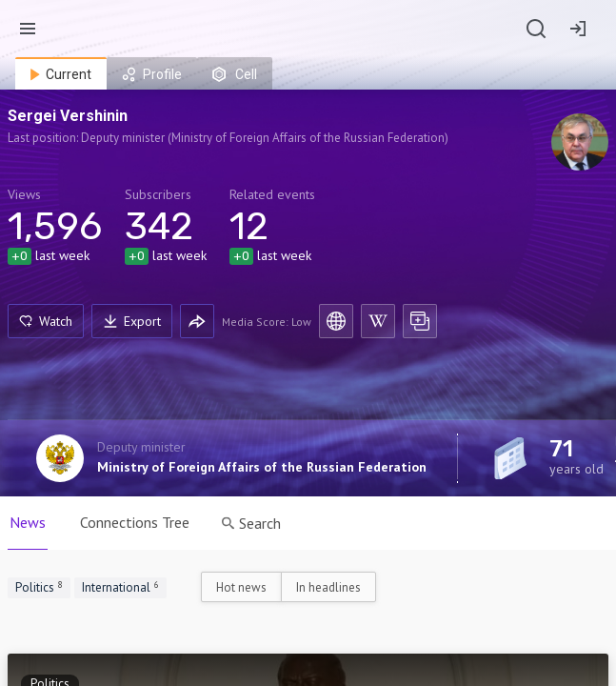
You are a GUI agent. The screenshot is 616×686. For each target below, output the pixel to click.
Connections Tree (135, 522)
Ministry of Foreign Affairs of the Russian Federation (262, 467)
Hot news (241, 587)
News (28, 522)
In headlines (328, 587)
